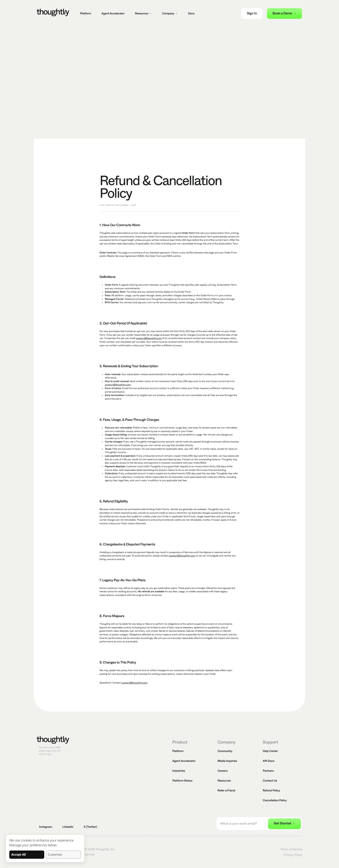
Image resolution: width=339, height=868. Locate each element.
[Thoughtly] (53, 13)
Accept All (19, 855)
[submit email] (284, 824)
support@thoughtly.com (149, 339)
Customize (55, 855)
